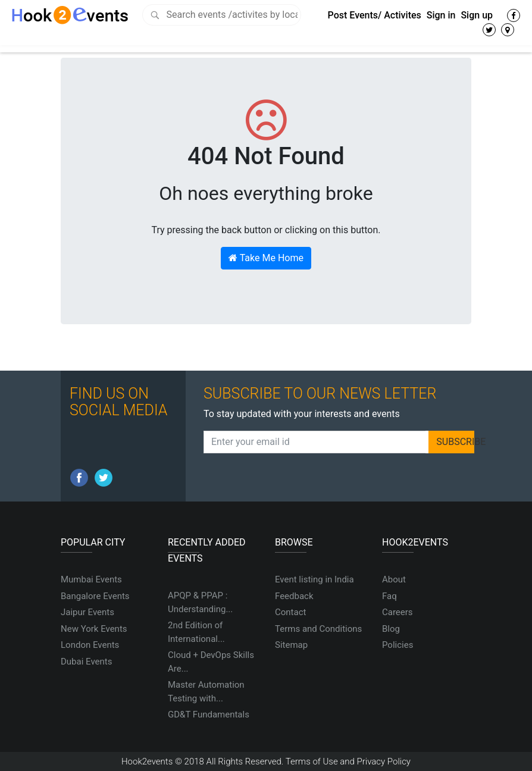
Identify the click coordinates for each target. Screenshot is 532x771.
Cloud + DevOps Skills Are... (211, 662)
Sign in (441, 15)
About (394, 579)
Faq (389, 596)
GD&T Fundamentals (209, 714)
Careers (398, 612)
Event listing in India (314, 579)
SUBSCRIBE (455, 442)
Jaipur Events (87, 612)
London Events (90, 645)
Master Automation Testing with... (206, 692)
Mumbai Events (91, 579)
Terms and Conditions (318, 629)
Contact (290, 612)
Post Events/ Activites (375, 15)
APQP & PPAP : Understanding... (200, 602)
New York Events (94, 629)
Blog (391, 629)
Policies (398, 645)
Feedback (294, 596)
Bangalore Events (95, 596)
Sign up (477, 15)
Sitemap (291, 645)
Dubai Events (86, 662)
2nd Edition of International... (196, 632)
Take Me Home (266, 258)
